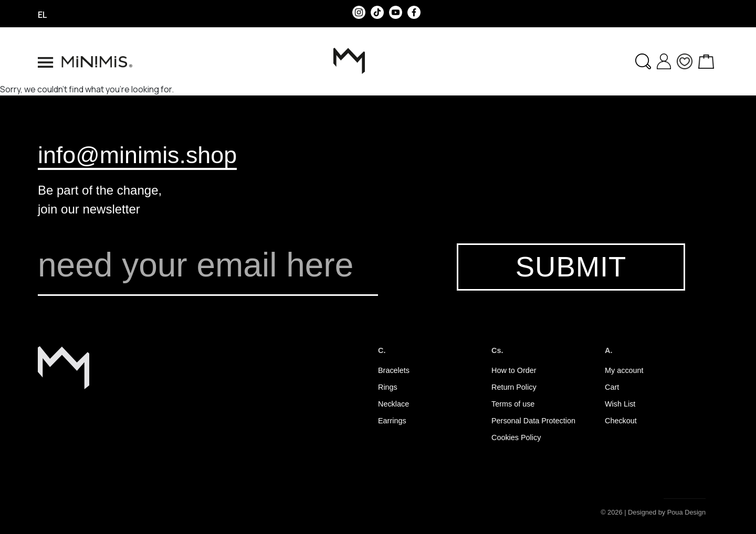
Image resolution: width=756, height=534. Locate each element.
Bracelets (394, 370)
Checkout (621, 421)
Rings (388, 387)
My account (624, 370)
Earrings (392, 421)
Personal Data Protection (533, 421)
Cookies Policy (516, 437)
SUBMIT (571, 267)
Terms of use (513, 404)
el (43, 15)
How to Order (514, 370)
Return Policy (514, 387)
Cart (612, 387)
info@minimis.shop (137, 155)
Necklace (393, 404)
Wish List (620, 404)
